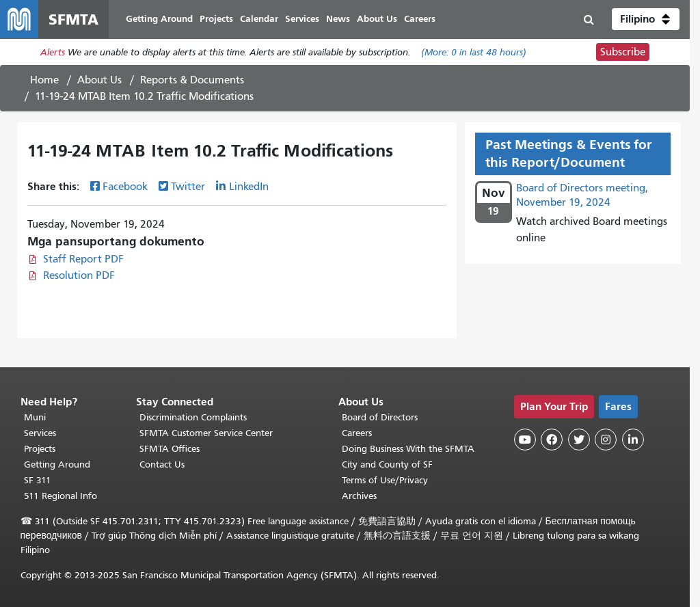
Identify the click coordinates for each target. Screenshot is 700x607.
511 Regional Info (60, 496)
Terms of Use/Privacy (385, 480)
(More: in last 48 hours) (474, 52)
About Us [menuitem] (377, 19)
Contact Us (162, 464)
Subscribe (623, 52)
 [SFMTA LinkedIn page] (633, 440)
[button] (646, 19)
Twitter (188, 187)
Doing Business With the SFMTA (408, 449)
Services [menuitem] (302, 19)
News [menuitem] (338, 19)
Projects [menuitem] (216, 19)
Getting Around (57, 464)
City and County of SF (387, 464)
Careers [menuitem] (420, 19)
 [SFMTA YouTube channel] (525, 440)
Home (44, 80)
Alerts (53, 52)
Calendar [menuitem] (259, 19)
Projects (40, 449)
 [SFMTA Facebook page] (552, 440)
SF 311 (38, 480)
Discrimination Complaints (193, 417)
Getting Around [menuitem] (159, 19)
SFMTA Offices (170, 449)
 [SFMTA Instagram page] (606, 440)
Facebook (125, 187)
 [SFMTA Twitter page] (579, 440)
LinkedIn (249, 187)
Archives (359, 496)
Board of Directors (380, 417)
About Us (99, 80)
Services (40, 433)
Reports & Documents (192, 80)
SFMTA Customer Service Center (206, 433)
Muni (35, 417)
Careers (357, 433)
